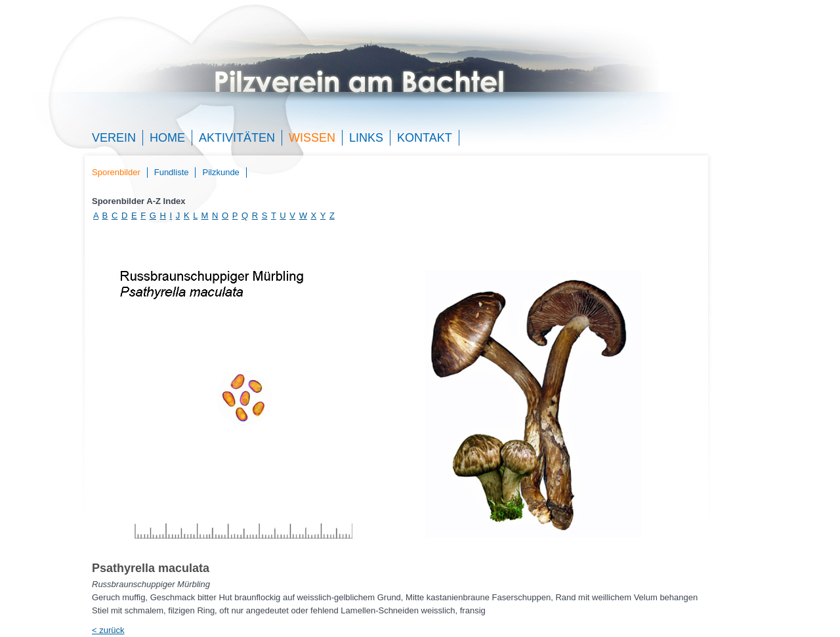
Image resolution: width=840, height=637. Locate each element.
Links (366, 138)
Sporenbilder (116, 172)
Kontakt (425, 138)
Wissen (312, 138)
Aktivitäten (237, 138)
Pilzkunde (220, 172)
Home (167, 138)
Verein (114, 138)
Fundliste (172, 172)
